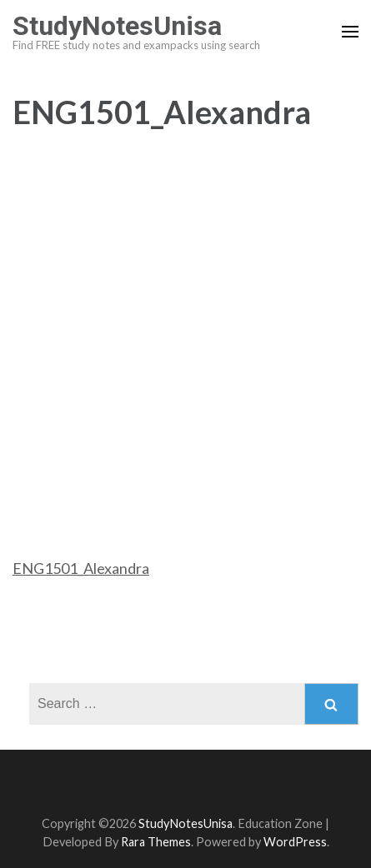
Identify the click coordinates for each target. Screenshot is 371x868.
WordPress (295, 842)
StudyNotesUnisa (117, 26)
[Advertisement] (185, 323)
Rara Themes (156, 842)
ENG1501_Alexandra (81, 568)
